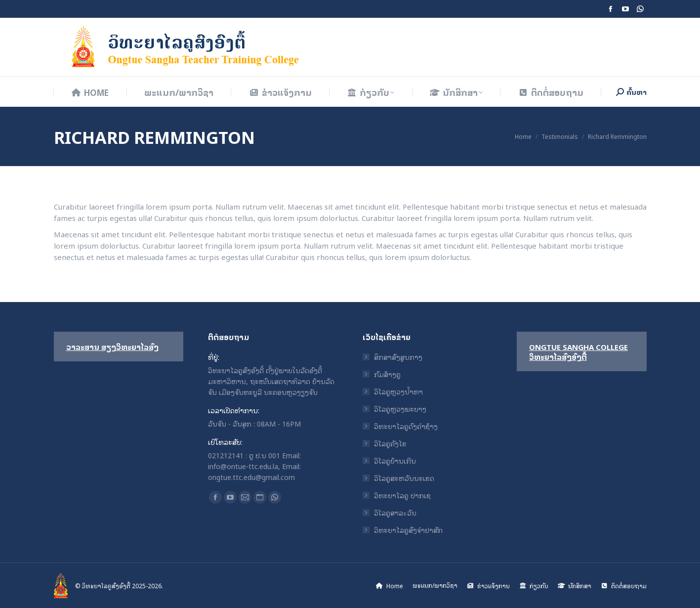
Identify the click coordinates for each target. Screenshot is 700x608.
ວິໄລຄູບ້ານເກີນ (395, 461)
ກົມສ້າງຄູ (387, 374)
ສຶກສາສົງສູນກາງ (398, 357)
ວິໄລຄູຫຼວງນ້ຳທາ (398, 391)
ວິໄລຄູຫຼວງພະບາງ (400, 409)
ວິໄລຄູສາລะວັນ (395, 513)
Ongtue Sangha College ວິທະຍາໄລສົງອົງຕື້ (578, 351)
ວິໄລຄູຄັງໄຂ (390, 443)
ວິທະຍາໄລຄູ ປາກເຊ (402, 495)
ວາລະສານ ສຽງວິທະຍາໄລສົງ (112, 347)
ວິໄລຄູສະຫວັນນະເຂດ (404, 478)
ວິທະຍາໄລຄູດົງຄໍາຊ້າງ (406, 426)
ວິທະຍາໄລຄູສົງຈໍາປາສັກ (408, 530)
